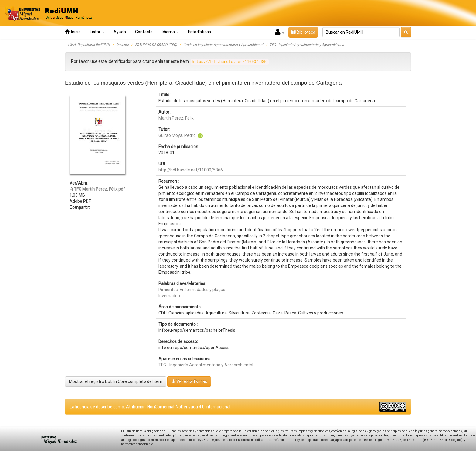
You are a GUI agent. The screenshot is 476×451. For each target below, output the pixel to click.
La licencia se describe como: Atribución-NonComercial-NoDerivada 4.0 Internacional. (151, 407)
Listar (97, 32)
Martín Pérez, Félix (176, 118)
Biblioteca (303, 32)
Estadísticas (199, 32)
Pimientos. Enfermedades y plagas (192, 290)
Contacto (144, 32)
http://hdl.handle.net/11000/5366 (191, 170)
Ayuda (120, 32)
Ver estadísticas (189, 381)
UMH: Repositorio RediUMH (89, 45)
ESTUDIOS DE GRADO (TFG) (156, 45)
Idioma (170, 32)
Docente (122, 45)
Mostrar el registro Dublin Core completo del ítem (116, 381)
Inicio (73, 32)
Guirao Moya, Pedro (177, 135)
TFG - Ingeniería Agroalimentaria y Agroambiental (307, 45)
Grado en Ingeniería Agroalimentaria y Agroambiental (223, 45)
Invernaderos (171, 296)
